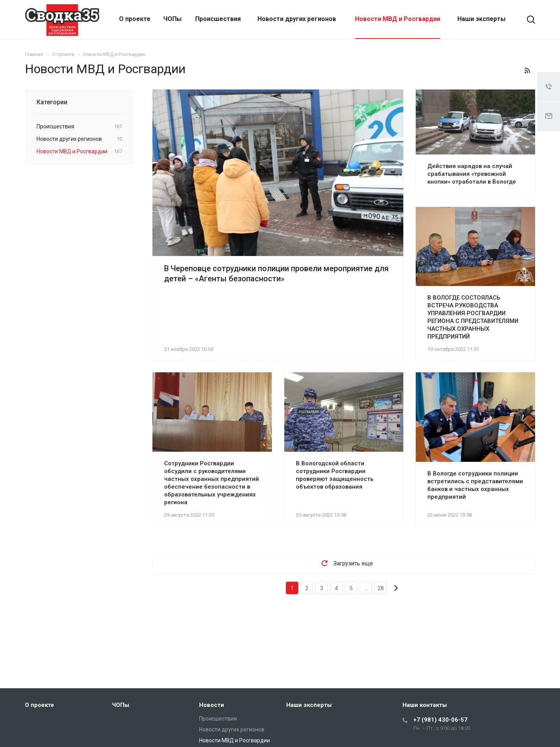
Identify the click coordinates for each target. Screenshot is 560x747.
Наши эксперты (481, 19)
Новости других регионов (297, 19)
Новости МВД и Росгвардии (398, 19)
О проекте (135, 19)
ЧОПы (172, 19)
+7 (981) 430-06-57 (440, 720)
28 (381, 588)
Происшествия (218, 19)
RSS (527, 70)
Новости (212, 705)
